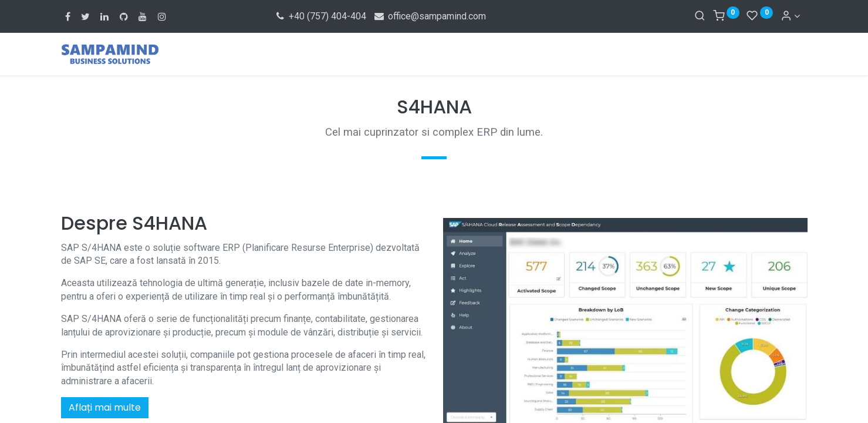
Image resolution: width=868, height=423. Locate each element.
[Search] (700, 16)
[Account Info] (790, 16)
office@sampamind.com (430, 16)
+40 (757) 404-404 (321, 16)
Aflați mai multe (105, 407)
